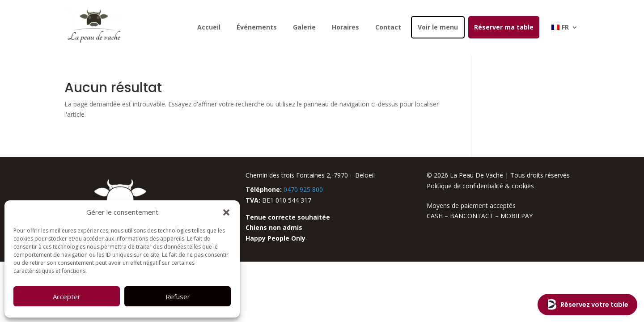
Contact (388, 27)
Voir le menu (438, 27)
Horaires (345, 27)
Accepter (67, 297)
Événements (257, 27)
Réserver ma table (504, 27)
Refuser (178, 297)
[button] (226, 212)
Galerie (304, 27)
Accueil (209, 27)
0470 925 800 (303, 189)
